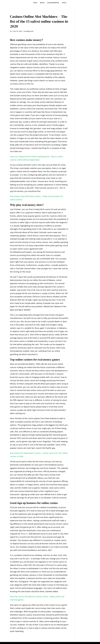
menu (42, 3)
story (64, 3)
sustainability (53, 3)
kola (35, 3)
